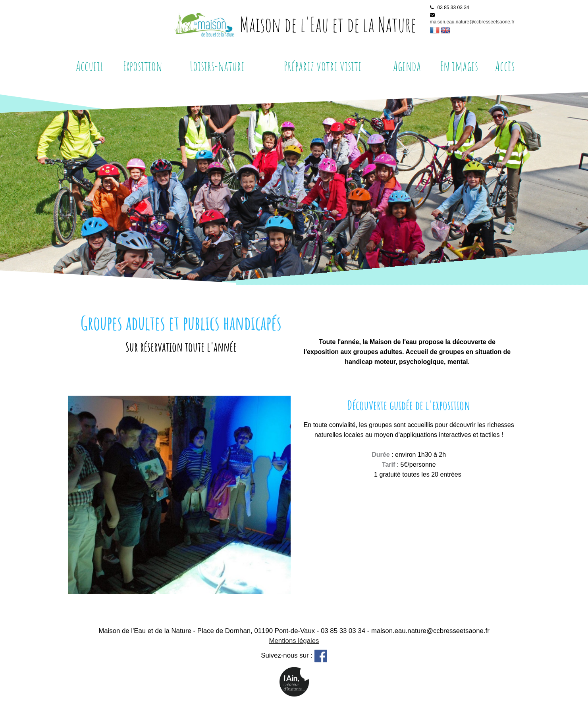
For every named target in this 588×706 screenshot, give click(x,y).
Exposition (143, 66)
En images (459, 66)
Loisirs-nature (217, 66)
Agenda (407, 66)
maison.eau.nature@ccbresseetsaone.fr (472, 22)
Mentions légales (294, 641)
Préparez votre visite (323, 66)
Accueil (90, 66)
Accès (505, 66)
